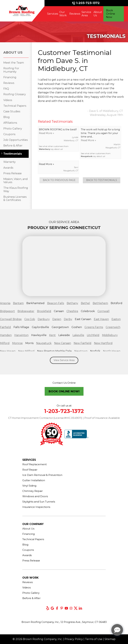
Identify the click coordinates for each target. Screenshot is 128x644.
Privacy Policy (74, 639)
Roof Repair (30, 470)
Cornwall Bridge (11, 319)
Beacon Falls (56, 303)
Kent (52, 335)
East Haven (101, 319)
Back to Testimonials (102, 180)
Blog (6, 117)
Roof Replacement (34, 464)
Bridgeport (7, 311)
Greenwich (113, 327)
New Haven (8, 351)
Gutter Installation (34, 480)
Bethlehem (100, 303)
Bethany (72, 303)
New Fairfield (82, 343)
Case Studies (12, 111)
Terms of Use (94, 639)
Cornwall (103, 311)
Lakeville (78, 335)
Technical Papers (15, 106)
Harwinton (21, 335)
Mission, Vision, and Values (15, 181)
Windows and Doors (35, 496)
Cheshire (72, 311)
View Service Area (64, 360)
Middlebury (110, 335)
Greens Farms (94, 327)
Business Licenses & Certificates (15, 198)
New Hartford (103, 343)
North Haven (112, 351)
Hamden (6, 335)
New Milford (26, 351)
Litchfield (93, 335)
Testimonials (13, 154)
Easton (116, 319)
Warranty (9, 162)
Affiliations (10, 123)
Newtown (81, 351)
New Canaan (63, 343)
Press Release (12, 173)
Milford (5, 343)
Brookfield (44, 311)
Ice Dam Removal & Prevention (42, 475)
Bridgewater (26, 311)
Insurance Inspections (36, 507)
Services (53, 14)
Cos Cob (30, 319)
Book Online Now (110, 14)
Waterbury (44, 149)
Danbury (44, 319)
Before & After (13, 146)
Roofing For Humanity (11, 70)
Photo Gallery (13, 129)
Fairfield (5, 327)
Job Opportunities (15, 140)
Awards (8, 168)
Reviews (75, 14)
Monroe (17, 343)
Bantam (18, 303)
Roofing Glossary (15, 94)
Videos (8, 100)
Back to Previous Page (59, 180)
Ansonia (5, 303)
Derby (68, 319)
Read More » (46, 133)
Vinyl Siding (29, 486)
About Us (98, 14)
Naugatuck (87, 156)
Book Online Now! (64, 391)
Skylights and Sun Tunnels (39, 502)
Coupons (9, 134)
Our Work (63, 14)
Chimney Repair (32, 491)
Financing (10, 77)
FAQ (6, 89)
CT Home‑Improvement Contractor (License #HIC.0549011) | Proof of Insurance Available (64, 418)
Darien (57, 319)
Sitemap (110, 639)
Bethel (85, 303)
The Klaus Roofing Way (16, 189)
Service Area (86, 14)
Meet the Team (14, 63)
